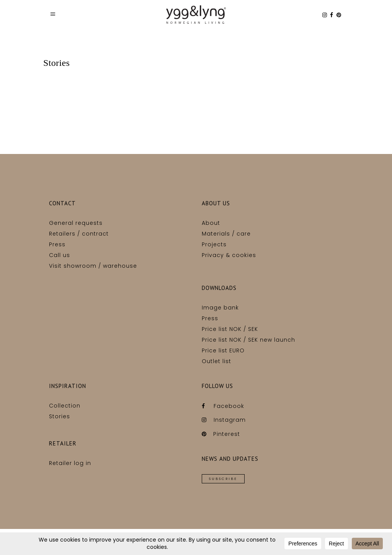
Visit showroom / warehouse (93, 266)
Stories (60, 416)
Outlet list (216, 361)
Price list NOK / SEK (230, 329)
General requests (76, 223)
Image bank (220, 308)
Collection (65, 406)
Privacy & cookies (229, 255)
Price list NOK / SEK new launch (248, 340)
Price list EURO (223, 350)
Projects (214, 244)
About (211, 223)
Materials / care (226, 234)
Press (57, 244)
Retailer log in (70, 463)
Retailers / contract (79, 234)
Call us (60, 255)
